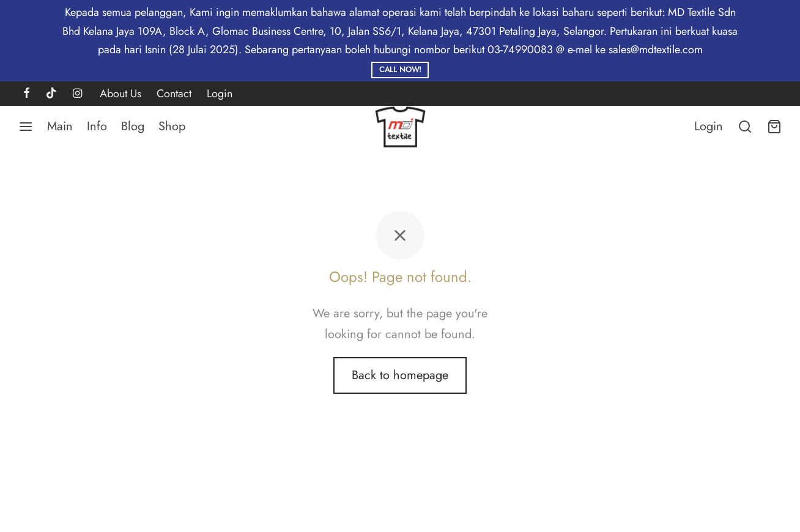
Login (220, 94)
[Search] (745, 127)
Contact (174, 94)
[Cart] (774, 127)
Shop (172, 126)
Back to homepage (400, 375)
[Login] (709, 127)
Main (60, 126)
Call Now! (400, 70)
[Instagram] (77, 94)
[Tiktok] (51, 94)
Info (97, 126)
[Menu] (26, 127)
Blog (133, 126)
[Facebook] (27, 94)
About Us (120, 94)
